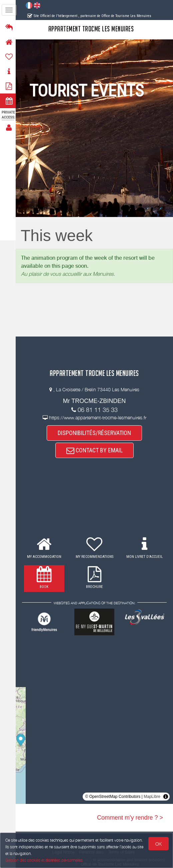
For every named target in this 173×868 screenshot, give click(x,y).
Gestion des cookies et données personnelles (44, 860)
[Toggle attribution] (166, 797)
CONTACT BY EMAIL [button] (95, 450)
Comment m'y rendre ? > (130, 818)
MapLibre (152, 797)
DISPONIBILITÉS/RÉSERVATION (95, 433)
